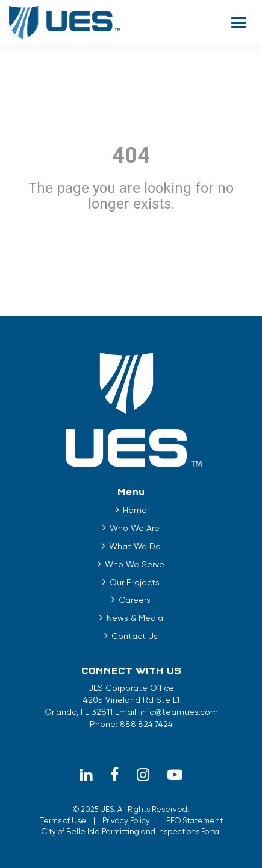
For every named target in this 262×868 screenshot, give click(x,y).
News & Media (135, 618)
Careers (135, 600)
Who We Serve (135, 564)
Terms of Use (63, 821)
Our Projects (135, 582)
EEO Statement (195, 821)
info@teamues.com (179, 712)
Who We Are (135, 528)
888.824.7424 (146, 724)
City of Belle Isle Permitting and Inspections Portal (131, 832)
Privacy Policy (126, 821)
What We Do (135, 546)
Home (135, 510)
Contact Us (135, 636)
